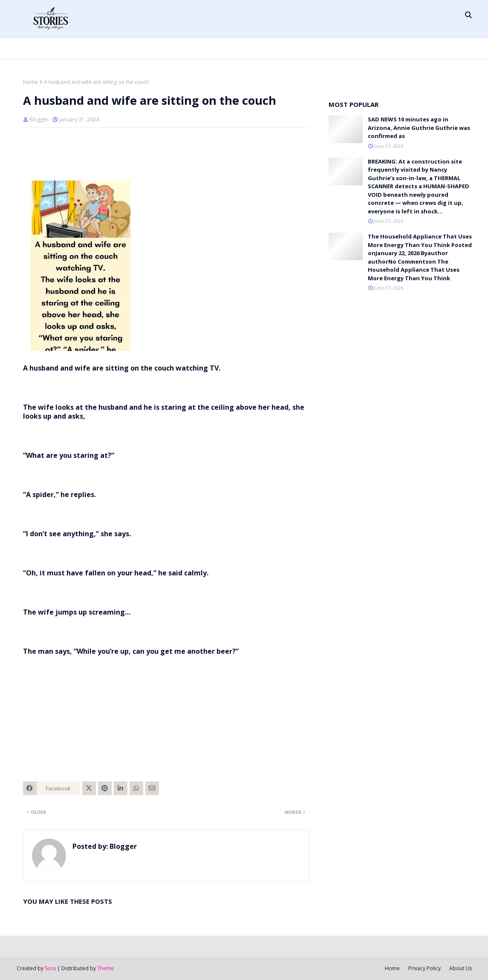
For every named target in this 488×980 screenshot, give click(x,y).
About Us (461, 968)
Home (30, 82)
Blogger (39, 119)
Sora (50, 968)
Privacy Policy (424, 968)
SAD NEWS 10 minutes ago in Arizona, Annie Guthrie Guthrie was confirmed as (419, 128)
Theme (105, 968)
